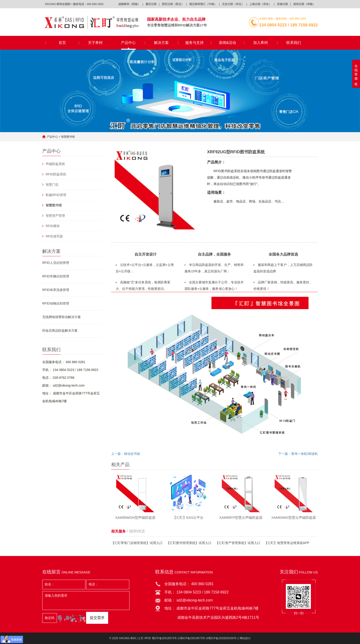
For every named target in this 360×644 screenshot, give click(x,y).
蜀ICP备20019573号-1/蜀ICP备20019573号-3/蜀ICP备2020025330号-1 (195, 638)
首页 (62, 43)
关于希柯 (95, 43)
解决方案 (161, 43)
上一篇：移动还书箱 (126, 454)
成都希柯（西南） (129, 4)
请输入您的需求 (86, 601)
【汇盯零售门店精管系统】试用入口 (137, 543)
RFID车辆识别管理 (56, 276)
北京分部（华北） (233, 4)
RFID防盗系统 (56, 174)
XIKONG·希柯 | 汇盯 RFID (135, 638)
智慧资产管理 (55, 216)
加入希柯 (261, 43)
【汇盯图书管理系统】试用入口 (189, 543)
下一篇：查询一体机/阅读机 (298, 454)
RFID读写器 (54, 236)
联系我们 (294, 43)
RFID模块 (53, 226)
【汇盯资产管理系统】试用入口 (238, 543)
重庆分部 (151, 4)
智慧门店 (52, 185)
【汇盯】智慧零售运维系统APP (287, 543)
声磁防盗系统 (55, 164)
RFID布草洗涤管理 (56, 290)
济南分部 (282, 4)
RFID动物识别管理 (56, 303)
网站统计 (245, 638)
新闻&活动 (228, 43)
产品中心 (128, 43)
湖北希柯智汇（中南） (203, 4)
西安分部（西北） (173, 4)
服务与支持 (194, 43)
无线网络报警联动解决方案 (62, 317)
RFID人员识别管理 (56, 263)
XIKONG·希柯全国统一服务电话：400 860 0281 (74, 4)
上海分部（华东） (260, 4)
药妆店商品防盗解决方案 (60, 331)
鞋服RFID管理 (56, 195)
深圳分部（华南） (304, 4)
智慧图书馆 (68, 137)
